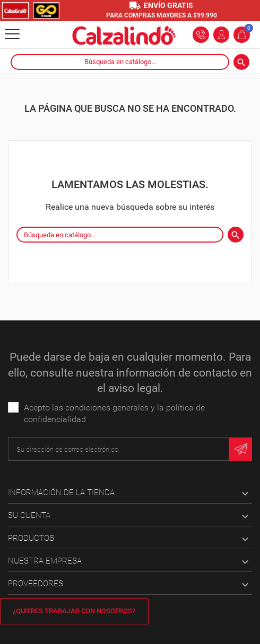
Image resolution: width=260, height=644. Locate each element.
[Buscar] (120, 62)
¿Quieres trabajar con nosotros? (74, 611)
